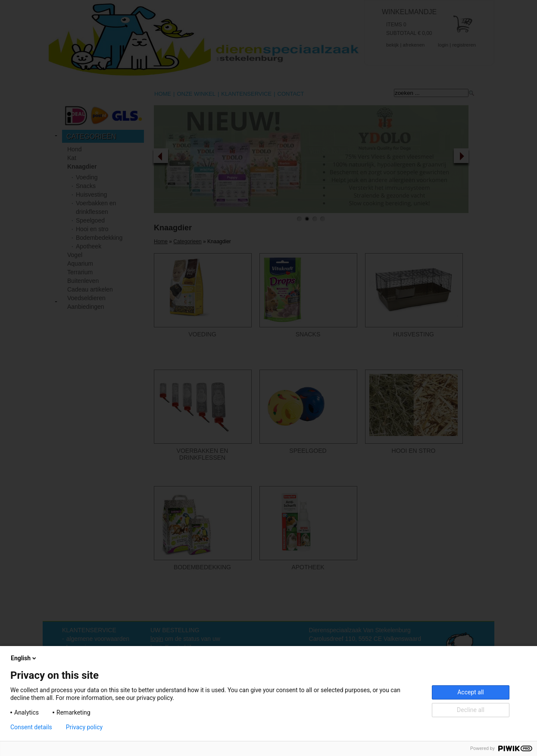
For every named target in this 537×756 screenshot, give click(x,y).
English (24, 658)
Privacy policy (84, 727)
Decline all (471, 710)
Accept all (471, 692)
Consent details (31, 727)
